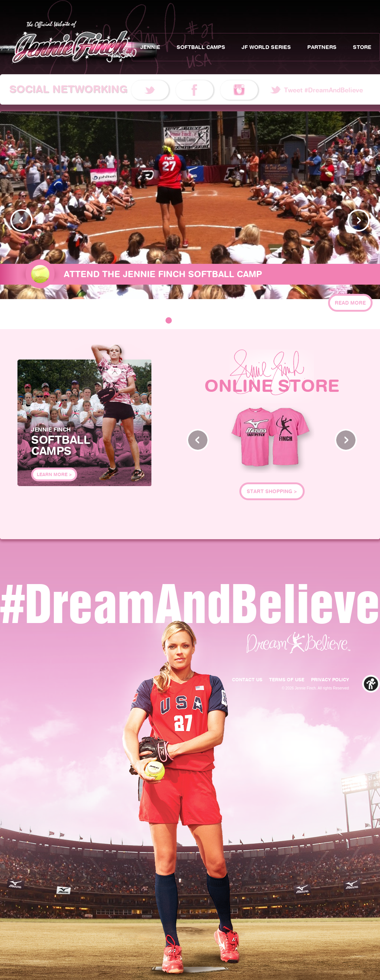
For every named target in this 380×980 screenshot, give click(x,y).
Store (362, 47)
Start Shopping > (272, 491)
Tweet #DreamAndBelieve (323, 90)
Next (358, 220)
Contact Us (247, 680)
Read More (350, 303)
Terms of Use (287, 680)
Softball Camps (201, 47)
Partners (322, 47)
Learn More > (54, 474)
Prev (22, 220)
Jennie (150, 47)
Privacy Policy (330, 680)
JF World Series (266, 47)
